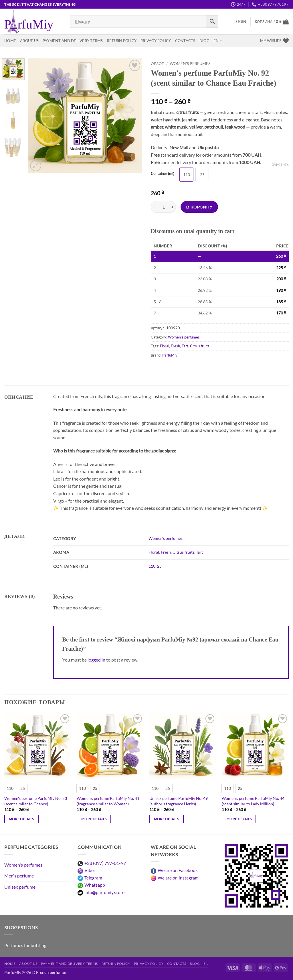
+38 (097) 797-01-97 (105, 863)
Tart (185, 346)
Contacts (185, 41)
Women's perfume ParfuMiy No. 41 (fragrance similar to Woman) (108, 801)
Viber (90, 870)
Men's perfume (19, 876)
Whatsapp (95, 885)
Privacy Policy (156, 41)
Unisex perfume (20, 887)
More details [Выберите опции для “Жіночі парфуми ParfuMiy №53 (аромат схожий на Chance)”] (21, 819)
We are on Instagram (178, 878)
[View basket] (272, 21)
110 (152, 566)
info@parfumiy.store (104, 892)
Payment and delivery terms (73, 41)
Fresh (175, 346)
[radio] (186, 175)
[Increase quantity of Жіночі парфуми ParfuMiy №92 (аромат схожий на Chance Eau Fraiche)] (173, 207)
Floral (165, 346)
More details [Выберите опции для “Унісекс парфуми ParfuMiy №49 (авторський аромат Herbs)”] (167, 819)
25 (159, 566)
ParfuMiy (170, 355)
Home (10, 41)
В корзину (199, 207)
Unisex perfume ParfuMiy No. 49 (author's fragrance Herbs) (179, 801)
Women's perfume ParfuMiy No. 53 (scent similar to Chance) (36, 801)
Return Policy (122, 41)
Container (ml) (163, 174)
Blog (204, 41)
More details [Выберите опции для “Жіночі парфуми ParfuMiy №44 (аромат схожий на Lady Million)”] (239, 819)
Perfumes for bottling (25, 945)
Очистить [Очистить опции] (280, 165)
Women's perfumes (190, 64)
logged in (96, 660)
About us (29, 41)
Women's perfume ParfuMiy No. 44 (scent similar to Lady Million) (253, 801)
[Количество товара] (163, 207)
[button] (240, 21)
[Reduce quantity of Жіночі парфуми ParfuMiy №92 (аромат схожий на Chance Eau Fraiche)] (154, 207)
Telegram (93, 878)
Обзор (158, 64)
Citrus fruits (200, 346)
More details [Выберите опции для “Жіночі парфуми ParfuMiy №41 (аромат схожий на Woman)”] (94, 819)
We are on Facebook (178, 870)
